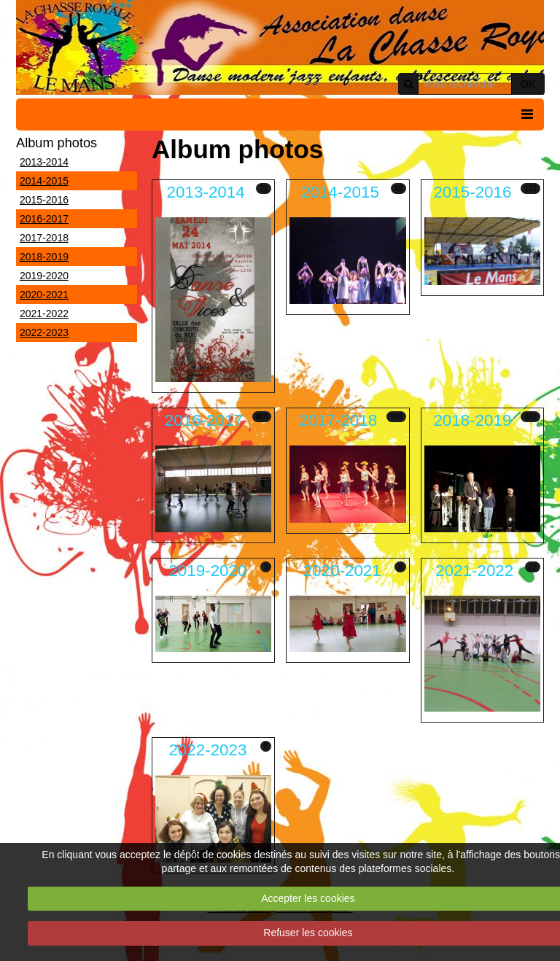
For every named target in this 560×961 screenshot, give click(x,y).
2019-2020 (44, 276)
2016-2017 (44, 219)
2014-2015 (44, 181)
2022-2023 (44, 332)
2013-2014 (44, 162)
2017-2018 (44, 238)
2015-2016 (44, 200)
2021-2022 (44, 314)
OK (528, 84)
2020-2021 (44, 295)
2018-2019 (44, 257)
